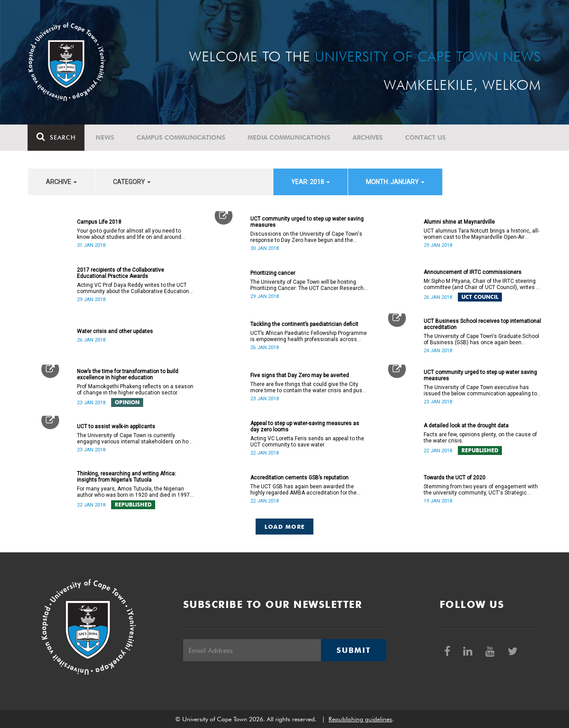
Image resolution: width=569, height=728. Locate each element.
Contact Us (426, 137)
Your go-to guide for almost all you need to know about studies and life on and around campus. (129, 234)
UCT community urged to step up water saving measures (307, 222)
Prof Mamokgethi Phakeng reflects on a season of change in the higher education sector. (135, 390)
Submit (353, 650)
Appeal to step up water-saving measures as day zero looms (305, 426)
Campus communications (181, 137)
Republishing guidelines (360, 719)
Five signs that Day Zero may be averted (300, 375)
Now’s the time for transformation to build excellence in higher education (128, 374)
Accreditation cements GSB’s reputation (299, 478)
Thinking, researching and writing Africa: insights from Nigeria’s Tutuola (126, 477)
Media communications (289, 137)
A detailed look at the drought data (466, 426)
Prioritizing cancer (273, 273)
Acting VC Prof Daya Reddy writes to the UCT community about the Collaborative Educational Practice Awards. (135, 288)
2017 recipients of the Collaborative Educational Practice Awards (120, 273)
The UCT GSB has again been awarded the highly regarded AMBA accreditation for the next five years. (303, 490)
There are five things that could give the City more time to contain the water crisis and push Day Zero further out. (308, 387)
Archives (368, 137)
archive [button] (61, 182)
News (105, 137)
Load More (285, 527)
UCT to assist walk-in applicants (116, 426)
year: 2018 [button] (311, 182)
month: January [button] (395, 182)
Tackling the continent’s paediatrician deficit (304, 324)
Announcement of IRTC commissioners (473, 272)
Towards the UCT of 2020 (455, 478)
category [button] (132, 182)
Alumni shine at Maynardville (459, 222)
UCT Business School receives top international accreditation (482, 324)
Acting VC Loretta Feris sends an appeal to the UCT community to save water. (307, 442)
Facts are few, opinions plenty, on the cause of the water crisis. (480, 438)
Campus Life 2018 (99, 222)
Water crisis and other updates (115, 331)
